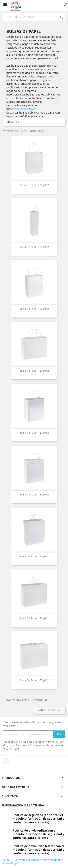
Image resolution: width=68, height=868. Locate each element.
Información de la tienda (23, 805)
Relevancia (34, 122)
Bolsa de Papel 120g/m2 (34, 185)
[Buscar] (34, 17)
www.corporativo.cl (24, 109)
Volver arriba (50, 711)
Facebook (6, 761)
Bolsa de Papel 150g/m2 (34, 556)
